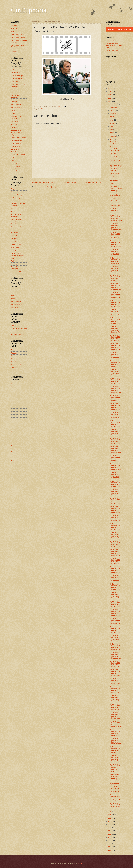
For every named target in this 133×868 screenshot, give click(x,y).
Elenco (13, 111)
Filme (13, 70)
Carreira (14, 326)
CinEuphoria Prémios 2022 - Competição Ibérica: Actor (116, 672)
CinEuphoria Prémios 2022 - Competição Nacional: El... (116, 364)
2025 (110, 92)
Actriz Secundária (17, 108)
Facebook (14, 26)
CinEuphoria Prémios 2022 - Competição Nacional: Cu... (116, 449)
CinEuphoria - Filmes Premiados (18, 46)
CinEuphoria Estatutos (18, 35)
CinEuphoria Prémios (18, 37)
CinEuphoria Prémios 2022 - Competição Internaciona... (116, 226)
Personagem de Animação (16, 117)
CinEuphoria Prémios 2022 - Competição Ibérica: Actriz (116, 681)
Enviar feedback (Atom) (48, 187)
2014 (110, 834)
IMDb (13, 31)
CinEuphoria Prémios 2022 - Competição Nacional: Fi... (116, 406)
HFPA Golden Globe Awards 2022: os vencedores (115, 786)
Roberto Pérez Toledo (114, 143)
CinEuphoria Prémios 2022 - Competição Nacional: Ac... (116, 278)
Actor (13, 89)
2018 (110, 821)
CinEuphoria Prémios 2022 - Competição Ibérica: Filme (116, 664)
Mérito (13, 332)
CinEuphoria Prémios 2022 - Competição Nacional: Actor (116, 261)
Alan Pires (113, 154)
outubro (113, 110)
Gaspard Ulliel (114, 183)
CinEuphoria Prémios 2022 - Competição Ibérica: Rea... (116, 707)
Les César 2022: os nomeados (115, 161)
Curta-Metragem (16, 79)
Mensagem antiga (93, 182)
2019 (110, 818)
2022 (110, 101)
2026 (110, 88)
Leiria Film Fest (111, 41)
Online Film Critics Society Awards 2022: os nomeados (116, 189)
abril (112, 130)
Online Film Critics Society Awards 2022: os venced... (116, 168)
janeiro (112, 139)
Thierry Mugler (114, 174)
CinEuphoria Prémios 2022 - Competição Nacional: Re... (116, 389)
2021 (110, 812)
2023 (110, 98)
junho (112, 123)
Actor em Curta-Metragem (16, 96)
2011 (110, 844)
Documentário (16, 73)
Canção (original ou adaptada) (17, 134)
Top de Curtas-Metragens (16, 167)
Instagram (14, 29)
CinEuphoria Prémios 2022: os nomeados (115, 805)
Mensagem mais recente (43, 182)
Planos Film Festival (113, 50)
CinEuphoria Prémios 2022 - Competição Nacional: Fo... (116, 518)
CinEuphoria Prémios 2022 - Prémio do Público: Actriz (116, 741)
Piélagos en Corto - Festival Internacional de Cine (114, 46)
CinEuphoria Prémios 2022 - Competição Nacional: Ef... (116, 612)
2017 (110, 824)
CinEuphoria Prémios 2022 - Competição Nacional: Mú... (116, 552)
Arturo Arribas (114, 157)
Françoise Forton (115, 205)
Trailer (13, 160)
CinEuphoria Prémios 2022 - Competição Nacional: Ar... (116, 535)
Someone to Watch (17, 335)
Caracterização (16, 147)
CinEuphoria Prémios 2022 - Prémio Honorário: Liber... (116, 768)
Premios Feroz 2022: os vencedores (114, 149)
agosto (112, 117)
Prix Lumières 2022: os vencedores (114, 200)
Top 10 (13, 371)
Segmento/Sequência (18, 154)
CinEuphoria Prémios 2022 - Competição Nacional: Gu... (116, 595)
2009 (110, 850)
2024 (110, 95)
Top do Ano (15, 163)
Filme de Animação (17, 76)
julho (112, 120)
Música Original (16, 130)
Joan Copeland (115, 800)
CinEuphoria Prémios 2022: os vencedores (115, 210)
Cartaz (13, 157)
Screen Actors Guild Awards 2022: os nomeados (115, 777)
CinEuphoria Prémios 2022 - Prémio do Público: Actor (116, 732)
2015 (110, 831)
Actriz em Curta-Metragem (16, 101)
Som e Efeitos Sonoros (19, 138)
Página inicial (70, 182)
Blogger (80, 863)
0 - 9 (12, 460)
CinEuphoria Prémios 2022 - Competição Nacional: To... (116, 415)
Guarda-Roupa (16, 144)
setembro (113, 113)
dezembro (113, 104)
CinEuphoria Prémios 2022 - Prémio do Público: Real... (116, 750)
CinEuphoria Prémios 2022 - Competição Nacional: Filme (116, 218)
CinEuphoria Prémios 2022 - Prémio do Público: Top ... (116, 758)
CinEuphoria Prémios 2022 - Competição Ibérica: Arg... (116, 715)
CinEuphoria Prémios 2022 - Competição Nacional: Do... (116, 398)
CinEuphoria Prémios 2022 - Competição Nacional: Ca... (116, 621)
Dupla (13, 113)
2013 (110, 837)
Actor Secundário (17, 105)
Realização (15, 82)
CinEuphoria (29, 10)
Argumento (15, 121)
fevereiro (113, 136)
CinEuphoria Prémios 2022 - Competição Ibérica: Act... (116, 690)
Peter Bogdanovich (115, 796)
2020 (110, 815)
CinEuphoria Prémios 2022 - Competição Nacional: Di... (116, 570)
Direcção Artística (17, 141)
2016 (110, 828)
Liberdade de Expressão (19, 329)
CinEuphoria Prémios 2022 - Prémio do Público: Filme (116, 724)
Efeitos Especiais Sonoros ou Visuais (17, 254)
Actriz (13, 92)
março (112, 133)
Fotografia (14, 127)
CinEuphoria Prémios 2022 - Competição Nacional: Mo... (116, 509)
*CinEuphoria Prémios (49, 109)
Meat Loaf (113, 177)
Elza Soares (114, 180)
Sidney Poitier (114, 792)
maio (112, 126)
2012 (110, 840)
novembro (113, 107)
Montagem (14, 124)
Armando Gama (115, 195)
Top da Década (16, 171)
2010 (110, 847)
